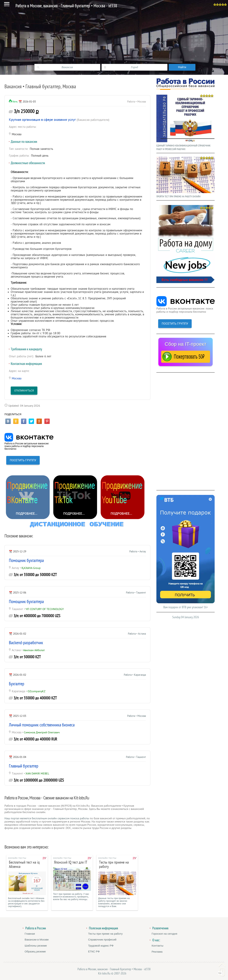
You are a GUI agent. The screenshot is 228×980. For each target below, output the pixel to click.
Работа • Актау (138, 552)
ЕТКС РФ (94, 951)
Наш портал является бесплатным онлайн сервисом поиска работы (47, 818)
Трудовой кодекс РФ (101, 946)
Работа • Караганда (135, 675)
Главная (30, 934)
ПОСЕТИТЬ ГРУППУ (23, 460)
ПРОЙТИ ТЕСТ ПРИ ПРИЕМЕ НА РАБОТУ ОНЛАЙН (186, 177)
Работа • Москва (137, 716)
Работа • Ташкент (136, 593)
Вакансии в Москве (37, 940)
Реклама (157, 952)
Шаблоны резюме (36, 946)
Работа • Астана (137, 634)
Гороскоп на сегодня (164, 934)
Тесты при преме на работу (105, 934)
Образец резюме (35, 951)
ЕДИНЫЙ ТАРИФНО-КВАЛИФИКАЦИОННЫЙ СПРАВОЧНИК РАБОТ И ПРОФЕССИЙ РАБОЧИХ (186, 122)
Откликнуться (24, 391)
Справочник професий (102, 940)
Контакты (157, 946)
